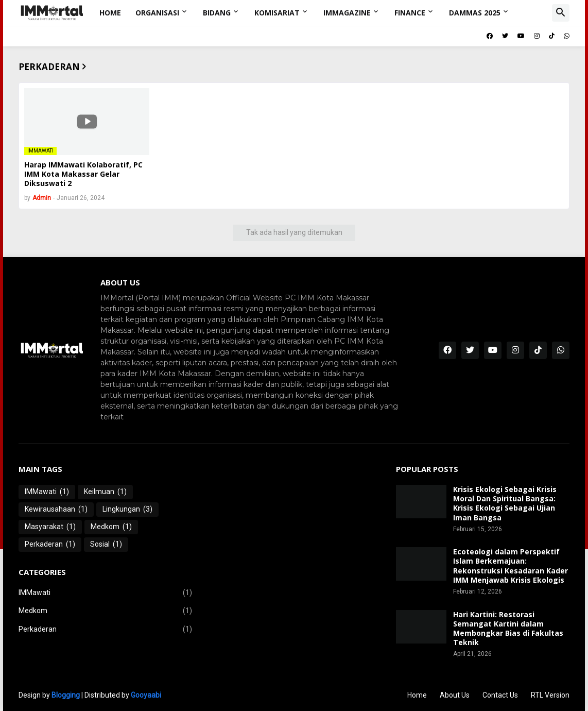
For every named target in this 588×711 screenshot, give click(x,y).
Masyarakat (50, 527)
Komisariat (277, 13)
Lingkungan (127, 510)
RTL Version (550, 695)
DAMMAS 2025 (475, 13)
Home (110, 13)
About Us (455, 695)
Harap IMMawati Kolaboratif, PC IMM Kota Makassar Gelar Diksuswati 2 (83, 174)
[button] (561, 13)
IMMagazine (347, 13)
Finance (410, 13)
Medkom (111, 527)
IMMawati (47, 492)
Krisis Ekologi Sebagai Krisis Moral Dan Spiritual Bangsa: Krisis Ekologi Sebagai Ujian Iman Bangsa (505, 504)
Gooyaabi (146, 695)
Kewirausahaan (56, 510)
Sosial (106, 545)
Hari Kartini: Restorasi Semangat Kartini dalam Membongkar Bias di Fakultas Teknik (508, 629)
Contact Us (500, 695)
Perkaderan (50, 545)
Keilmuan (105, 492)
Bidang (217, 13)
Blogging (66, 695)
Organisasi (157, 13)
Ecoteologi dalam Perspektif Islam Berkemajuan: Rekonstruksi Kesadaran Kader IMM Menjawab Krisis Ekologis (511, 566)
